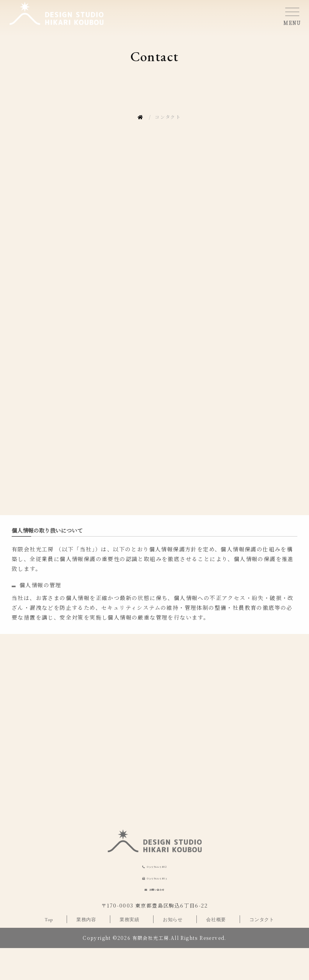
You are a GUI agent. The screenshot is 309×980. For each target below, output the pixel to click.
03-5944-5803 (159, 901)
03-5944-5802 (159, 882)
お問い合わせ (159, 919)
